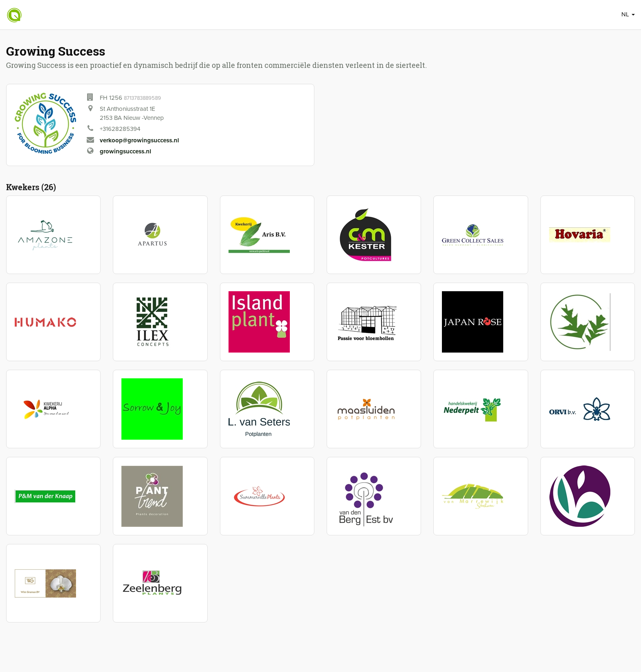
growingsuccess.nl (126, 151)
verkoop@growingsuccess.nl (139, 140)
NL (628, 14)
